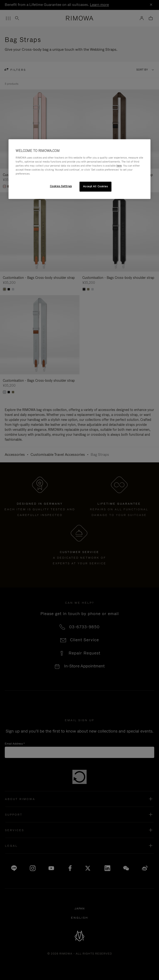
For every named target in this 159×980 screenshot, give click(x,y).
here (119, 166)
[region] (79, 169)
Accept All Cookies (95, 186)
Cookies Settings (61, 186)
